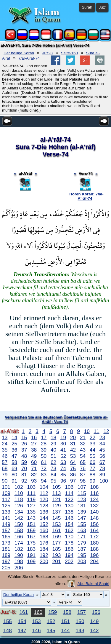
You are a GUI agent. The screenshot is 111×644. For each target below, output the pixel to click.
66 (92, 462)
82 (34, 475)
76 (83, 468)
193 (57, 555)
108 (94, 487)
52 (63, 456)
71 (34, 468)
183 (31, 549)
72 (44, 468)
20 (73, 437)
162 (69, 530)
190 (19, 555)
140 (94, 512)
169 (57, 537)
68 (5, 468)
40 (53, 450)
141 (6, 518)
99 (92, 481)
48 (24, 456)
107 (82, 487)
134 (19, 512)
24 (5, 444)
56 (102, 456)
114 (69, 493)
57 (5, 462)
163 (82, 530)
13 (5, 437)
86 (73, 475)
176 (44, 543)
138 (69, 512)
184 (44, 549)
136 (44, 512)
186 (69, 549)
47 (14, 456)
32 (83, 444)
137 (57, 512)
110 (19, 493)
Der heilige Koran (19, 53)
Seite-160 (69, 53)
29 (53, 444)
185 (57, 549)
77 (92, 468)
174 (19, 543)
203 (82, 561)
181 (6, 549)
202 (69, 561)
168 (44, 537)
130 (69, 506)
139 (82, 512)
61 (44, 462)
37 (24, 450)
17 (44, 437)
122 (69, 499)
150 (19, 524)
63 (63, 462)
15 (24, 437)
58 (14, 462)
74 (63, 468)
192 (44, 555)
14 (14, 437)
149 (6, 524)
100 (104, 481)
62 (53, 462)
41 (63, 450)
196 (94, 555)
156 (94, 524)
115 (82, 493)
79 (5, 475)
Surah (87, 7)
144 (44, 518)
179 (82, 543)
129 (57, 506)
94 (44, 481)
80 (14, 475)
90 (5, 481)
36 (14, 450)
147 (82, 518)
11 (96, 431)
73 (53, 468)
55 (92, 456)
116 (94, 493)
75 (73, 468)
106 (69, 487)
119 (31, 499)
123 (82, 499)
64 (73, 462)
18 (53, 437)
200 (44, 561)
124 (94, 499)
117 (6, 499)
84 (53, 475)
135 (31, 512)
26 (24, 444)
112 (44, 493)
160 (44, 530)
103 (31, 487)
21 (83, 437)
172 (94, 537)
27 (34, 444)
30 (63, 444)
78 (102, 468)
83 (44, 475)
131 (82, 506)
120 (44, 499)
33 (92, 444)
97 (73, 481)
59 (24, 462)
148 (94, 518)
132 (94, 506)
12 (106, 431)
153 (57, 524)
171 (82, 537)
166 (19, 537)
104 (44, 487)
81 (24, 475)
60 (34, 462)
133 (6, 512)
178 (69, 543)
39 (44, 450)
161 (57, 530)
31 (73, 444)
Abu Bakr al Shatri (93, 584)
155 (82, 524)
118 (19, 499)
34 (102, 444)
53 (73, 456)
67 (102, 462)
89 (102, 475)
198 (19, 561)
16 (34, 437)
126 (19, 506)
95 (53, 481)
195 (82, 555)
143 (31, 518)
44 (92, 450)
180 (94, 543)
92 (24, 481)
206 (19, 568)
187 (82, 549)
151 (31, 524)
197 (6, 561)
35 (5, 450)
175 (31, 543)
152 (44, 524)
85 (63, 475)
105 (57, 487)
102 (19, 487)
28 (44, 444)
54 (83, 456)
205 (6, 568)
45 (102, 450)
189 (6, 555)
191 (31, 555)
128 (44, 506)
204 (94, 561)
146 (69, 518)
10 (87, 431)
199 (31, 561)
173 (6, 543)
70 (24, 468)
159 (31, 530)
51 (53, 456)
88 (92, 475)
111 (31, 493)
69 (14, 468)
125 (6, 506)
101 (6, 487)
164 (94, 530)
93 (34, 481)
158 (19, 530)
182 (19, 549)
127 (31, 506)
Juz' (102, 7)
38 (34, 450)
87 (83, 475)
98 (83, 481)
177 (57, 543)
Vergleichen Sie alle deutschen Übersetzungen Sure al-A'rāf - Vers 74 (56, 419)
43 (83, 450)
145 (57, 518)
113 (57, 493)
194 (69, 555)
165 (6, 537)
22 (92, 437)
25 (14, 444)
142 (19, 518)
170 (69, 537)
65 (83, 462)
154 (69, 524)
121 (57, 499)
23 (102, 437)
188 (94, 549)
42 (73, 450)
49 (34, 456)
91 (14, 481)
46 (5, 456)
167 (31, 537)
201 (57, 561)
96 (63, 481)
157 (6, 530)
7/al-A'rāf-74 (29, 58)
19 (63, 437)
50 (44, 456)
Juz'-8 (48, 53)
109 (6, 493)
